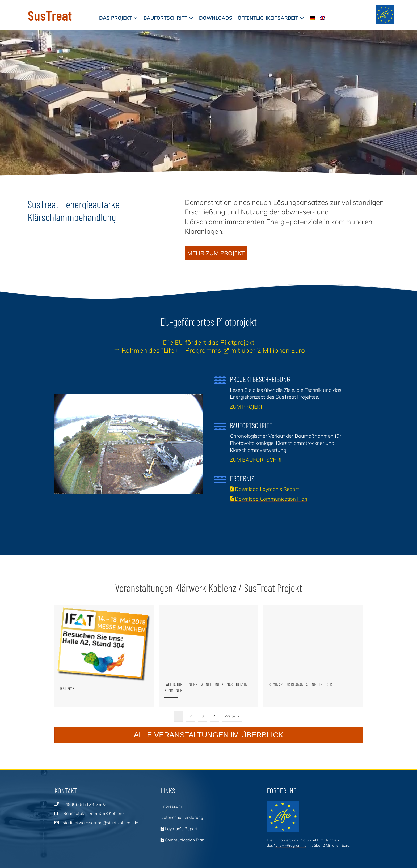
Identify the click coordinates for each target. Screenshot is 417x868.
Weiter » (232, 714)
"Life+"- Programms (191, 350)
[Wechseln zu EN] (322, 18)
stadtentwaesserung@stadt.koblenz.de (100, 821)
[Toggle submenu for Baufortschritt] (191, 18)
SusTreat (50, 15)
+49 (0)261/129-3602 (85, 803)
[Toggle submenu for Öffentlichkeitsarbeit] (302, 18)
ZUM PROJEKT (246, 407)
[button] (216, 253)
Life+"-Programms (291, 844)
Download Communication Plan (269, 499)
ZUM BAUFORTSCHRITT (259, 460)
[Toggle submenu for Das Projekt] (136, 18)
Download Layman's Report (264, 489)
